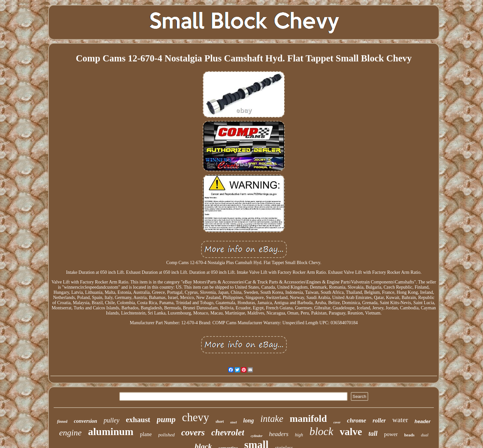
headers (279, 434)
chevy (196, 417)
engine (70, 433)
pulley (111, 420)
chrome (356, 420)
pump (166, 419)
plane (146, 434)
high (299, 435)
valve (351, 432)
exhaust (138, 420)
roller (379, 421)
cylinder (257, 436)
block (321, 431)
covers (193, 432)
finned (62, 421)
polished (167, 435)
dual (425, 435)
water (400, 420)
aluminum (111, 432)
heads (409, 435)
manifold (308, 418)
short (220, 421)
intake (272, 419)
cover (337, 422)
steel (233, 422)
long (248, 421)
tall (373, 433)
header (422, 421)
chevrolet (228, 432)
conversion (85, 421)
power (391, 434)
